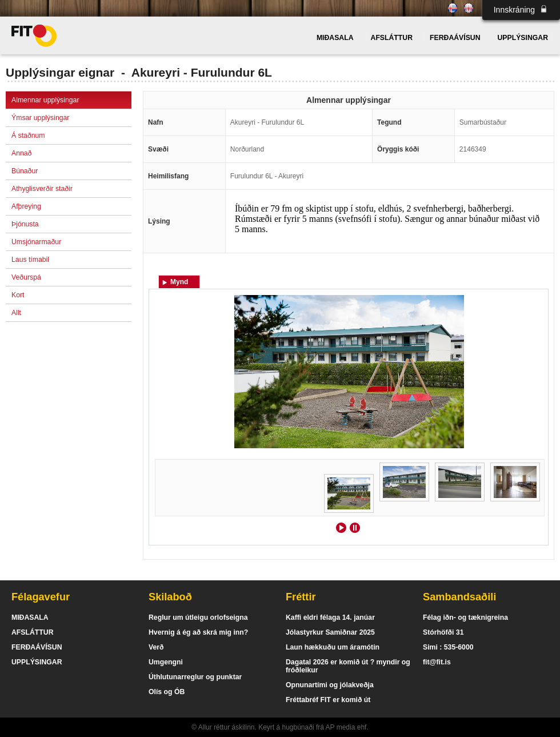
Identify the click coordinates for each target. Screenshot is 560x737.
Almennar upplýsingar (45, 100)
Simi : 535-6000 (448, 647)
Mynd (179, 282)
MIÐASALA (335, 38)
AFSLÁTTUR (392, 38)
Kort (18, 295)
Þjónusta (25, 224)
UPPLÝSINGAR (523, 38)
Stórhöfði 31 (443, 632)
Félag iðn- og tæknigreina (465, 618)
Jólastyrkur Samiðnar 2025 (330, 632)
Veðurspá (26, 277)
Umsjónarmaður (36, 242)
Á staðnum (28, 136)
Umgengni (166, 662)
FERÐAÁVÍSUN (455, 38)
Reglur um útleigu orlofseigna (198, 618)
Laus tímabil (30, 260)
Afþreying (26, 206)
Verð (156, 647)
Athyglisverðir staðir (42, 189)
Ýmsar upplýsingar (40, 118)
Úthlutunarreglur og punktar (195, 677)
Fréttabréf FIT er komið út (328, 700)
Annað (21, 153)
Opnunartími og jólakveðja (330, 685)
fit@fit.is (437, 662)
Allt (16, 313)
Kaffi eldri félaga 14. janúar (330, 618)
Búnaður (25, 171)
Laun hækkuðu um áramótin (333, 647)
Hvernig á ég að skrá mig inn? (198, 632)
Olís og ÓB (167, 692)
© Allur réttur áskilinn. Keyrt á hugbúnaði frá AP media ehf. (280, 727)
